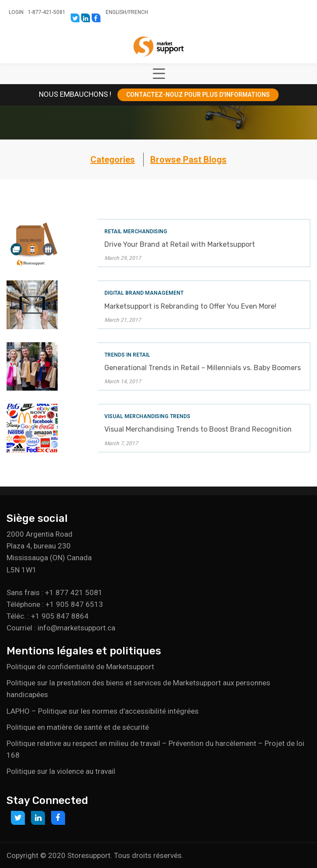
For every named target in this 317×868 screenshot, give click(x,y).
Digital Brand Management (144, 293)
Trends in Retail (127, 355)
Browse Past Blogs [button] (188, 160)
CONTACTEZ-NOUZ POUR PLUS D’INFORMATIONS (198, 95)
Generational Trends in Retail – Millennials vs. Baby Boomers (203, 368)
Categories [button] (113, 160)
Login (16, 12)
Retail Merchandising (136, 231)
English (116, 12)
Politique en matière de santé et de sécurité (78, 727)
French (138, 12)
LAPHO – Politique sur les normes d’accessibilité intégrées (103, 711)
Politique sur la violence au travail (61, 771)
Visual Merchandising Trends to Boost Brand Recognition (198, 429)
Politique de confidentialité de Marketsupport (80, 667)
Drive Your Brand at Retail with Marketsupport (180, 244)
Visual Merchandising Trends (147, 416)
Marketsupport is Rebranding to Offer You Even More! (190, 306)
